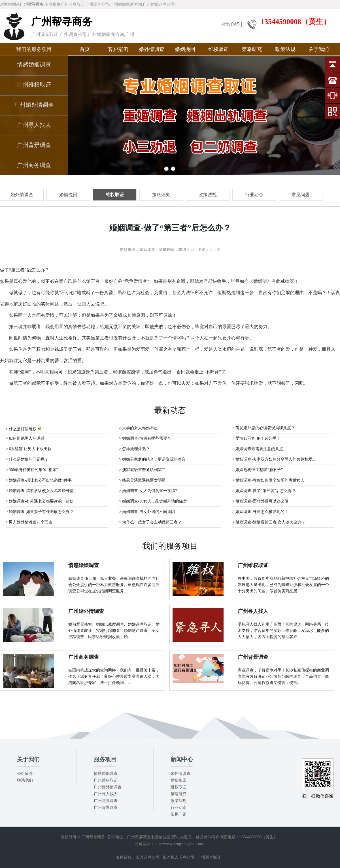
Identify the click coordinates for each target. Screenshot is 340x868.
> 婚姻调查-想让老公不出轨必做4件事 (39, 480)
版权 (65, 837)
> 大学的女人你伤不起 (138, 428)
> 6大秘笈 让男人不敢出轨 (29, 449)
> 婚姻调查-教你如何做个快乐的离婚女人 (268, 480)
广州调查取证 (209, 857)
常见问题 (178, 814)
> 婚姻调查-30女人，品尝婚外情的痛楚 (153, 501)
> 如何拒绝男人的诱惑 (25, 438)
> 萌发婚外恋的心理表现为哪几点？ (264, 428)
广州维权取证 (34, 85)
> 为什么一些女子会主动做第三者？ (150, 522)
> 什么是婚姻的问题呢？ (27, 459)
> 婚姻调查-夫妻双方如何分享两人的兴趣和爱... (274, 459)
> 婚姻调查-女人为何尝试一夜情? (148, 491)
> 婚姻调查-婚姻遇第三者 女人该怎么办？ (269, 522)
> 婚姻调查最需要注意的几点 (258, 449)
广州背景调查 (34, 145)
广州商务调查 (34, 165)
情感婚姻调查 (34, 65)
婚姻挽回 (185, 49)
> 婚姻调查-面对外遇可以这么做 (260, 501)
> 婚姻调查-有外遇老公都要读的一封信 (40, 501)
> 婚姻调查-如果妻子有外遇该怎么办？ (40, 512)
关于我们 (319, 49)
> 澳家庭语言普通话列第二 (142, 470)
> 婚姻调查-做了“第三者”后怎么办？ (264, 491)
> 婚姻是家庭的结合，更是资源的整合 (152, 459)
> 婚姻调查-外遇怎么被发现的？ (260, 512)
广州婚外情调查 (34, 105)
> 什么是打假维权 (23, 428)
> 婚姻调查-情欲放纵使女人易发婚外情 (40, 491)
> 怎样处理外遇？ (134, 449)
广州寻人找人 (34, 125)
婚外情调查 (152, 49)
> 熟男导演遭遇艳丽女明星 (142, 480)
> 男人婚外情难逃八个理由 (29, 522)
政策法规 (285, 49)
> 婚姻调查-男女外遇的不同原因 (147, 512)
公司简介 (25, 774)
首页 (85, 49)
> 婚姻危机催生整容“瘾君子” (258, 470)
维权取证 (218, 49)
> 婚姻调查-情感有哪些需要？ (145, 438)
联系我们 (25, 780)
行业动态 (178, 808)
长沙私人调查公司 (178, 857)
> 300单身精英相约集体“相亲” (32, 470)
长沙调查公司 (148, 857)
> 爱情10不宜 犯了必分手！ (256, 438)
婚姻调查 (147, 250)
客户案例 (118, 49)
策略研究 (252, 49)
